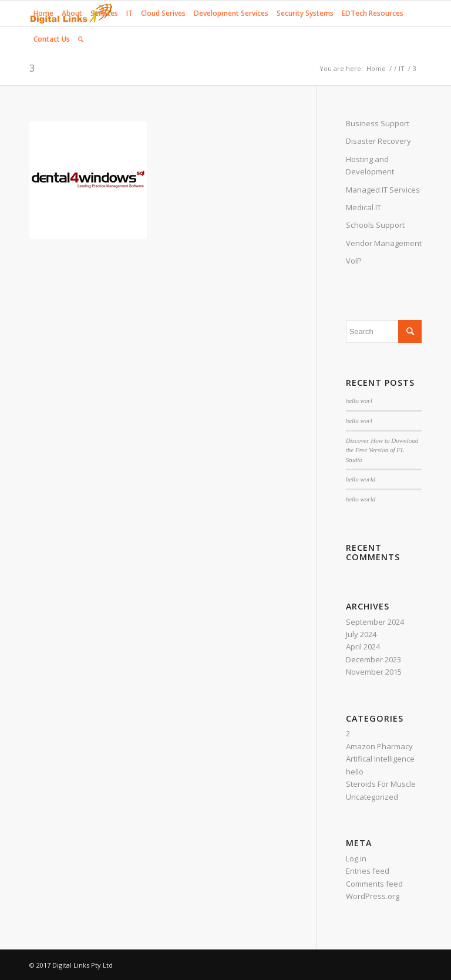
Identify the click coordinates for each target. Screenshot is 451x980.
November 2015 (374, 672)
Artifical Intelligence (380, 759)
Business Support (378, 123)
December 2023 (373, 659)
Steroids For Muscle (381, 784)
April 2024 (363, 646)
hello (355, 772)
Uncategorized (372, 797)
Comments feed (374, 884)
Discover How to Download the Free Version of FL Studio (382, 450)
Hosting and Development (370, 165)
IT (402, 68)
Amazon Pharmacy (379, 746)
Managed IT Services (383, 190)
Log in (356, 858)
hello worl (359, 400)
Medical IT (364, 207)
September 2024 (375, 622)
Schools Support (375, 225)
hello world (361, 479)
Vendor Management (384, 243)
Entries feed (368, 871)
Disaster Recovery (378, 141)
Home (376, 68)
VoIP (354, 261)
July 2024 (361, 634)
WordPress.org (373, 896)
